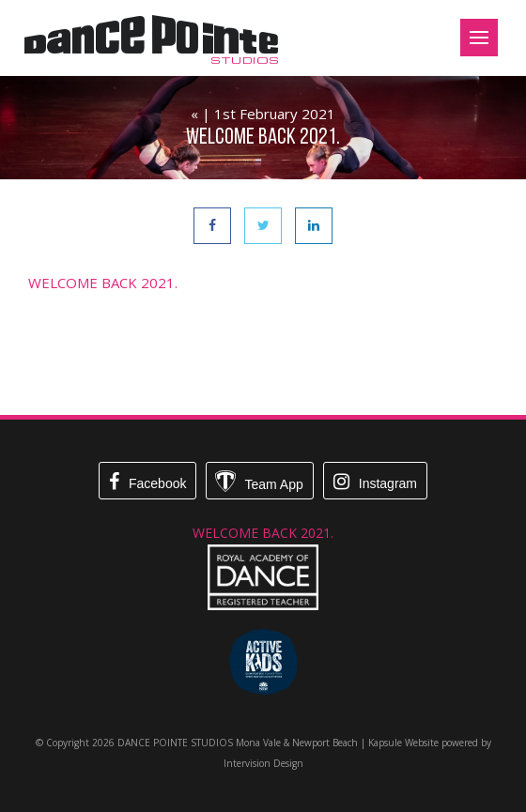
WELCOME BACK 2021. (103, 283)
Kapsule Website (403, 743)
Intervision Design (263, 763)
